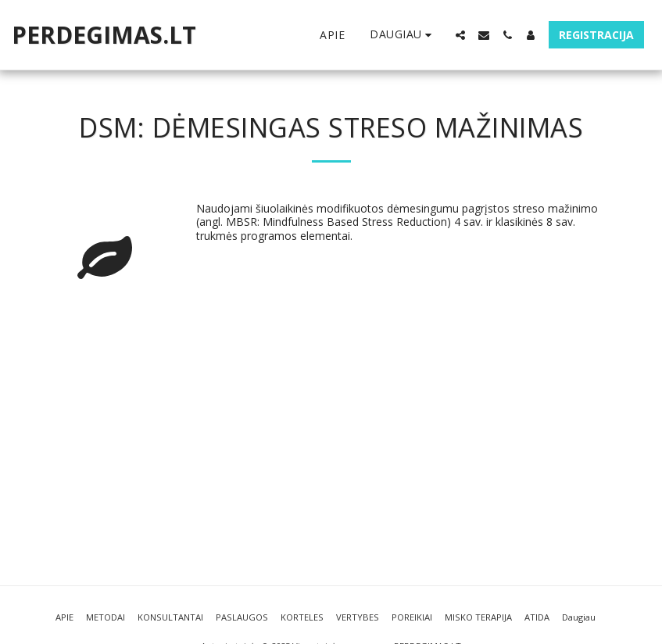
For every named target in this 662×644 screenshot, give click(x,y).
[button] (460, 35)
